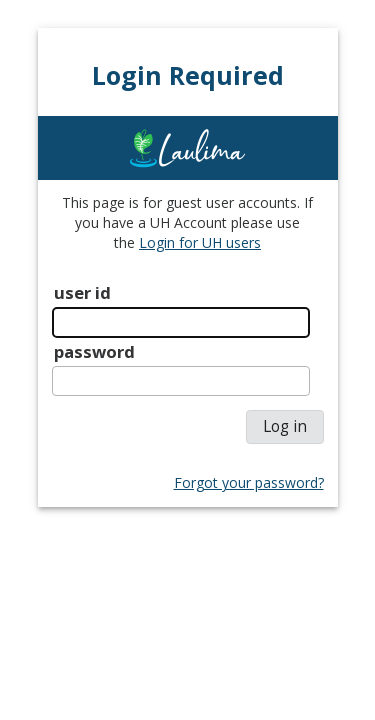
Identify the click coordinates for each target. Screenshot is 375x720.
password (94, 351)
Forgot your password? (249, 482)
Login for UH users (200, 242)
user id (82, 292)
